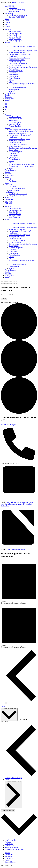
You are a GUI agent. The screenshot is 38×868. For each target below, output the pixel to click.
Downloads (13, 153)
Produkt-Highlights (15, 126)
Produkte (8, 30)
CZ (6, 111)
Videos (7, 21)
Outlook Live (9, 846)
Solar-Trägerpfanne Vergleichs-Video (21, 131)
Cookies (7, 860)
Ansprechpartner (10, 93)
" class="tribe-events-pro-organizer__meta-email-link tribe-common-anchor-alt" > (17, 504)
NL (6, 109)
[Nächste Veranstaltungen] (6, 703)
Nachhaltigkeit (10, 13)
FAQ (6, 24)
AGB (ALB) (9, 203)
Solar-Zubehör (14, 120)
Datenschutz (9, 199)
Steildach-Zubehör (15, 117)
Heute (3, 707)
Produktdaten (13, 157)
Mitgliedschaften (14, 11)
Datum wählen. (23, 720)
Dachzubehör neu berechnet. (18, 144)
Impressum (8, 201)
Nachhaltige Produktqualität (18, 15)
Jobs (10, 179)
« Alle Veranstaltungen (8, 425)
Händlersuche (13, 155)
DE (6, 104)
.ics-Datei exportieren (12, 847)
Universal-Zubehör (15, 122)
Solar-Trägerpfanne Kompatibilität (20, 130)
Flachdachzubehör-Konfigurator (19, 139)
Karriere (8, 101)
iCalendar (8, 842)
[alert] (19, 582)
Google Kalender (10, 840)
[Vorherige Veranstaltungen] (21, 701)
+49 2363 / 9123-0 (18, 2)
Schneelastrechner (15, 146)
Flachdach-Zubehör (15, 119)
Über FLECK (9, 6)
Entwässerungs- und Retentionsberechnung (23, 148)
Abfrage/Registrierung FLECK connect (22, 164)
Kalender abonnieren (8, 811)
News (7, 19)
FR (6, 108)
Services (8, 42)
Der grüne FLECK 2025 (17, 17)
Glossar (7, 22)
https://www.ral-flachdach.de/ (17, 549)
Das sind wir (13, 8)
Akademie (8, 97)
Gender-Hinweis (10, 862)
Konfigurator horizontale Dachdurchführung (17, 142)
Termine (8, 95)
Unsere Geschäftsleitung (17, 10)
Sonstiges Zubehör (15, 124)
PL (6, 113)
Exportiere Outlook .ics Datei (14, 849)
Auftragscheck (10, 99)
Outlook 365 (9, 844)
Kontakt (7, 26)
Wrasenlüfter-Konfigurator (18, 133)
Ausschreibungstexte (16, 152)
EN (6, 106)
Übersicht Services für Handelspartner (21, 166)
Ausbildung (13, 181)
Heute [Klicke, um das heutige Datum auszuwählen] (7, 780)
